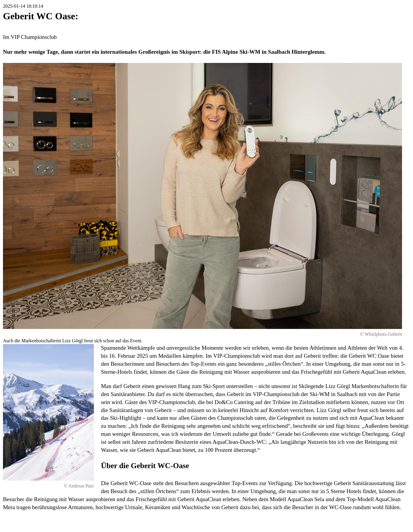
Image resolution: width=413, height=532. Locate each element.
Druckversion (373, 521)
